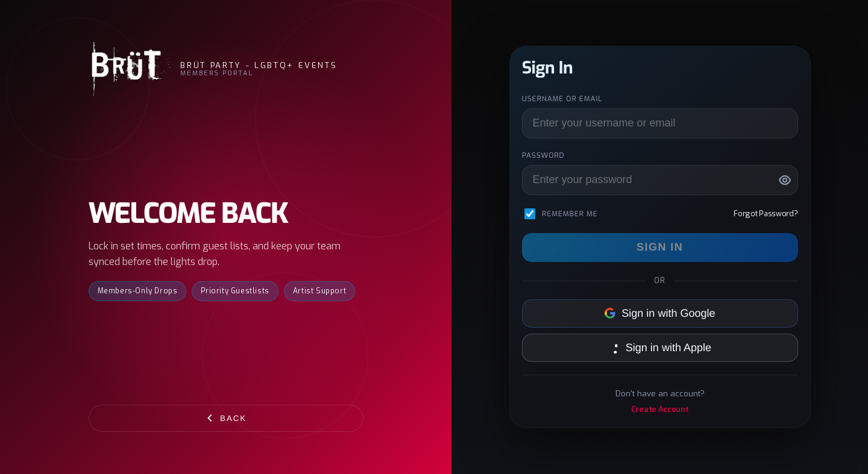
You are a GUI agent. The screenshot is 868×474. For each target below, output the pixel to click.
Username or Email (562, 99)
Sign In (660, 247)
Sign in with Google (660, 313)
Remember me (570, 214)
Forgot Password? (766, 214)
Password (543, 155)
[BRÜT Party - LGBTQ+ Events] (130, 69)
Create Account (660, 409)
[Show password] (785, 180)
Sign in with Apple (660, 348)
